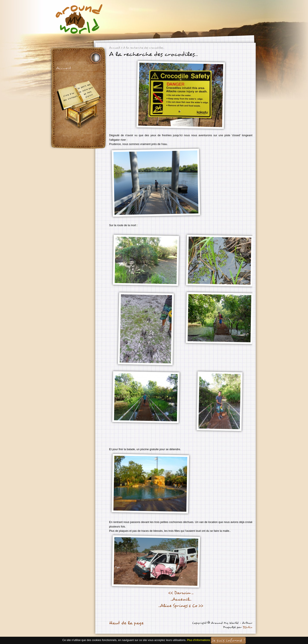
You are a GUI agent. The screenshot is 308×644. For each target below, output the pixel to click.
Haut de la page (126, 623)
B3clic (248, 627)
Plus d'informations (198, 640)
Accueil (64, 68)
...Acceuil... (181, 599)
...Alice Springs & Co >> (181, 606)
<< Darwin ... (181, 593)
